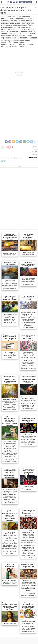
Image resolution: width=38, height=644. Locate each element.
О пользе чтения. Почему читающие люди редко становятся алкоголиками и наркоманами (10, 473)
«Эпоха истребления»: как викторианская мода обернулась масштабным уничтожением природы (10, 515)
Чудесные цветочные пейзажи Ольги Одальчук (28, 264)
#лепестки (35, 154)
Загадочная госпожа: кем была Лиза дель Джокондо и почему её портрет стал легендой (10, 606)
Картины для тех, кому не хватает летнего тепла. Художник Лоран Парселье (10, 380)
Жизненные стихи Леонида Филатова (28, 253)
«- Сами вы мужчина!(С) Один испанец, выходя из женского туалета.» (10, 582)
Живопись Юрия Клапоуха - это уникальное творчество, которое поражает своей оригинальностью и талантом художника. (10, 284)
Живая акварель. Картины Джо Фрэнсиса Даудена (10, 298)
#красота (35, 146)
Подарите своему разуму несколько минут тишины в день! (10, 337)
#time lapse (35, 151)
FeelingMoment (33, 157)
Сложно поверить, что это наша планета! (10, 254)
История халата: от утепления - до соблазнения (28, 566)
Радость (3, 161)
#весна (36, 153)
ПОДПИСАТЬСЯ (25, 2)
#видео (36, 150)
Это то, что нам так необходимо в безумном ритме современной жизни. (10, 355)
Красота (3, 158)
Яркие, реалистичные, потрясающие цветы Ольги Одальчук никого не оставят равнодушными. (28, 281)
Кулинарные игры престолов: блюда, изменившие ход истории (28, 513)
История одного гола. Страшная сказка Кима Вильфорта (28, 471)
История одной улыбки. (10, 624)
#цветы (31, 153)
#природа (35, 148)
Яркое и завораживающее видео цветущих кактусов (28, 419)
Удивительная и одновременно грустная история (28, 488)
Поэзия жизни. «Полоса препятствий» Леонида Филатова (28, 237)
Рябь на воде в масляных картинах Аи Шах (28, 298)
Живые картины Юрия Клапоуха (10, 263)
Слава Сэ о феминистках (10, 565)
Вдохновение (11, 158)
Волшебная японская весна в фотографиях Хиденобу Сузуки (28, 337)
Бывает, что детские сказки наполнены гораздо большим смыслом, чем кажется (28, 380)
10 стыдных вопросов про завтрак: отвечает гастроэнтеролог (28, 605)
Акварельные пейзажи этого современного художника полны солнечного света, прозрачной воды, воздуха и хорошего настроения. (10, 319)
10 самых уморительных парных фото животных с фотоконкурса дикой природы (10, 421)
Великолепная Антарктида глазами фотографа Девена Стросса (10, 237)
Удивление (19, 158)
